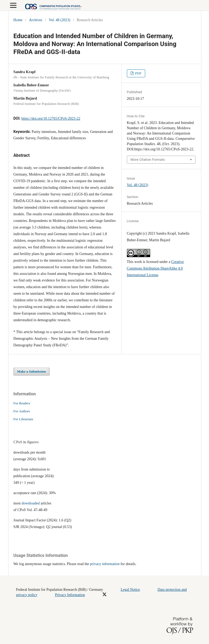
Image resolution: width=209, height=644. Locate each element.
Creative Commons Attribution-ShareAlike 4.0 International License (155, 268)
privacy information (105, 564)
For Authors (22, 411)
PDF (138, 73)
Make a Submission (32, 371)
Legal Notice (130, 590)
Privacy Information (70, 595)
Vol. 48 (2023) (59, 20)
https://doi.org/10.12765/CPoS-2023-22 (51, 118)
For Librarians (23, 419)
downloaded (30, 503)
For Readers (22, 403)
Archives (36, 20)
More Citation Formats (148, 160)
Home (18, 20)
